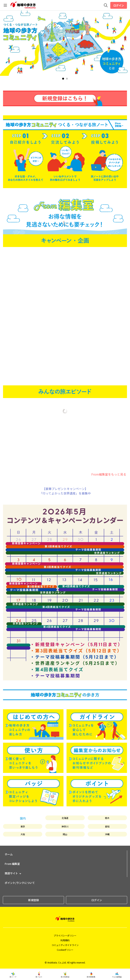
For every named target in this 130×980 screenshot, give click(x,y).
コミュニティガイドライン (65, 945)
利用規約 (65, 940)
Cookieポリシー (65, 950)
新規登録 (34, 900)
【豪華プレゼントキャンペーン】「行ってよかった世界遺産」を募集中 (65, 491)
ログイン (119, 5)
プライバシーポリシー (65, 935)
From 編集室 (12, 864)
